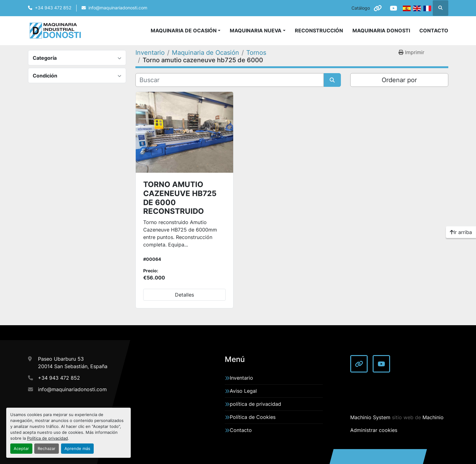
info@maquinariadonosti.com (118, 8)
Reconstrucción (319, 30)
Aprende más (77, 449)
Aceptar (21, 449)
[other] (378, 8)
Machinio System (370, 417)
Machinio (433, 417)
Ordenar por (399, 80)
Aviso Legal (243, 391)
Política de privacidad (47, 438)
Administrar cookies (374, 430)
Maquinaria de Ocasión (184, 30)
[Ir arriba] (461, 232)
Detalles (184, 295)
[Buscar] (230, 80)
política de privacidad (255, 404)
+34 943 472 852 (53, 8)
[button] (257, 30)
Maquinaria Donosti (381, 30)
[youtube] (394, 8)
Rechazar (47, 449)
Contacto (434, 30)
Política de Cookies (253, 417)
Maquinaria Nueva (256, 30)
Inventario (241, 378)
